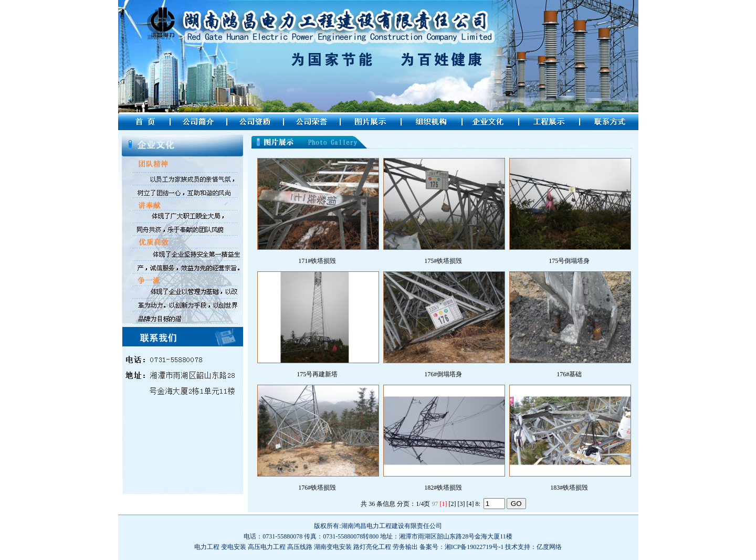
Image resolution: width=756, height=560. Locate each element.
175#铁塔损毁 (443, 261)
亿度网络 (549, 547)
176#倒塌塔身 (443, 374)
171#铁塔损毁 (317, 261)
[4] (470, 504)
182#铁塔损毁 (443, 488)
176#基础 (569, 374)
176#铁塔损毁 (317, 488)
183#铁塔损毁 (569, 488)
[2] (452, 504)
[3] (461, 504)
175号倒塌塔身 (569, 261)
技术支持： (521, 547)
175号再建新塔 (317, 374)
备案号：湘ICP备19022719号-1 (462, 547)
